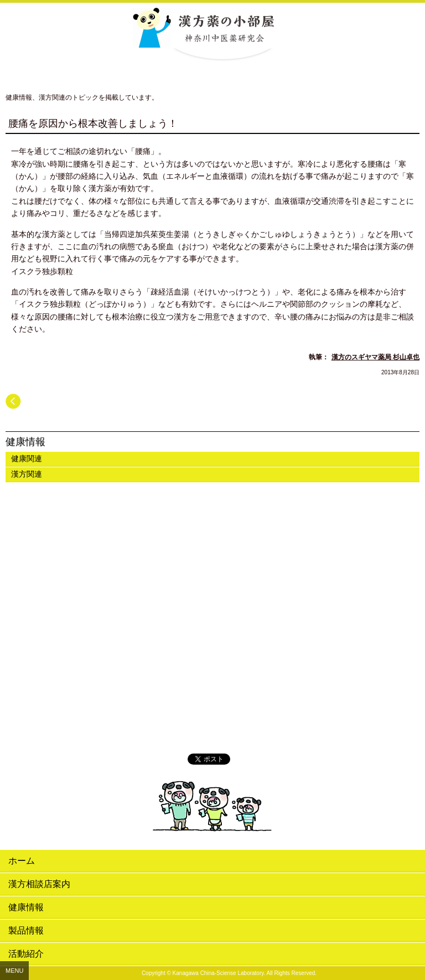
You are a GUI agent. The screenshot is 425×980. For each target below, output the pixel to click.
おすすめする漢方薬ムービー (212, 610)
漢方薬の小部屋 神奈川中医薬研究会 (212, 32)
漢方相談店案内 (39, 884)
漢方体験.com (212, 727)
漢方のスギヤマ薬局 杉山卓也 (375, 357)
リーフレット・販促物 (212, 663)
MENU (14, 971)
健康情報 (25, 442)
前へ (13, 401)
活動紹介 (26, 954)
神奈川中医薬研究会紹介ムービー (212, 534)
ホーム (22, 861)
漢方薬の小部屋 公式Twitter (212, 694)
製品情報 (26, 930)
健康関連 (27, 458)
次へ (412, 401)
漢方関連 (27, 474)
